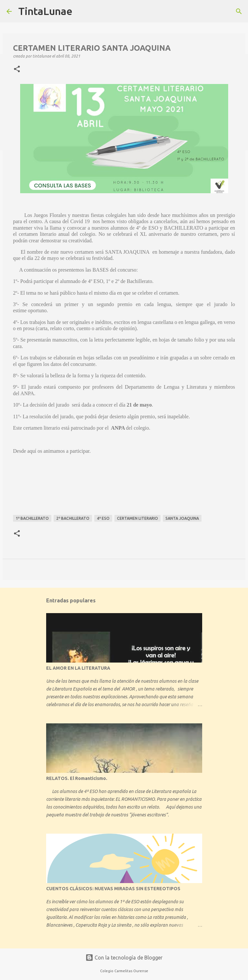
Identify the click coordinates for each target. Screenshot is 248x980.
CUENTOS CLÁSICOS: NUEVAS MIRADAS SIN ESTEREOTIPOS (113, 889)
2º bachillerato (73, 518)
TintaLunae (45, 11)
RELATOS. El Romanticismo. (77, 778)
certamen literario (137, 518)
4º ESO (103, 518)
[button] (17, 69)
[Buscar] (239, 11)
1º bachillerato (32, 518)
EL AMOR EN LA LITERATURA (78, 668)
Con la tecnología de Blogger (124, 958)
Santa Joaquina (182, 518)
